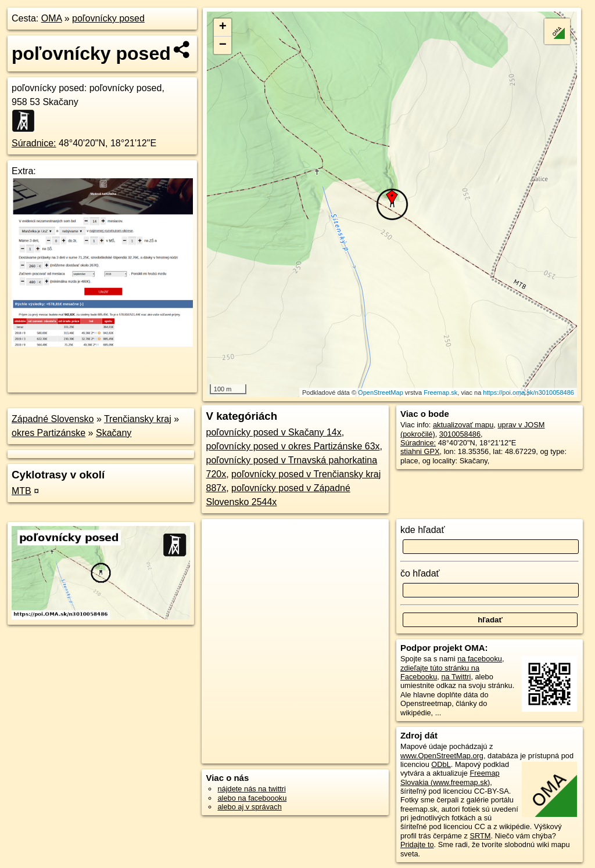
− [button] (223, 45)
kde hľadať (423, 530)
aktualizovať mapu (463, 425)
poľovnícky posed (108, 18)
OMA (52, 18)
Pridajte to (417, 844)
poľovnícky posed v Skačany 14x (273, 432)
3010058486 (460, 434)
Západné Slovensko (53, 419)
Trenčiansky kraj (138, 419)
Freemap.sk (440, 392)
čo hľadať (420, 573)
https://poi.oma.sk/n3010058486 (528, 392)
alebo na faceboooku (252, 798)
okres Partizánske (49, 433)
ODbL (441, 764)
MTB (21, 491)
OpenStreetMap (381, 392)
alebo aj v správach (249, 807)
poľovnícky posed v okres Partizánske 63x (293, 446)
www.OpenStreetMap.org (442, 756)
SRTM (480, 836)
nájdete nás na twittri (251, 789)
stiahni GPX (420, 451)
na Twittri (456, 677)
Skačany (114, 433)
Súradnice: (34, 143)
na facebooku (480, 659)
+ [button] (223, 27)
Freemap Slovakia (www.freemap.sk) (450, 777)
